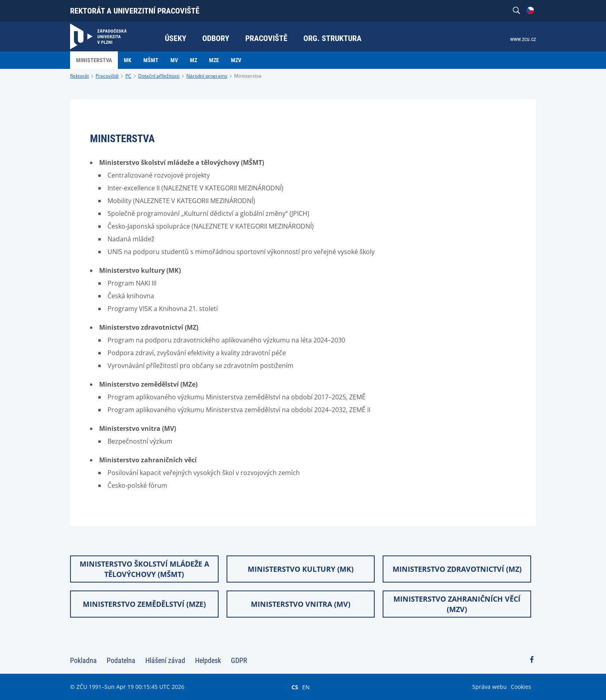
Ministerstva (248, 76)
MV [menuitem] (174, 60)
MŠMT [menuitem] (151, 60)
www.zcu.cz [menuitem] (523, 39)
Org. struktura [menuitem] (332, 38)
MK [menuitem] (128, 60)
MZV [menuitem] (236, 60)
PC (128, 76)
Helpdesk (208, 660)
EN (306, 687)
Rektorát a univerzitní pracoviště (135, 11)
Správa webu (490, 687)
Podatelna (121, 660)
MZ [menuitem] (194, 60)
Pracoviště (107, 76)
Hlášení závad (165, 660)
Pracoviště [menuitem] (266, 38)
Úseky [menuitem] (176, 38)
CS (295, 687)
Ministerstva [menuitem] (94, 60)
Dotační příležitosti (159, 76)
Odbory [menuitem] (216, 38)
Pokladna (83, 660)
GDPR (239, 660)
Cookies (521, 687)
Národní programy (207, 76)
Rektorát (79, 76)
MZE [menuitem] (214, 60)
